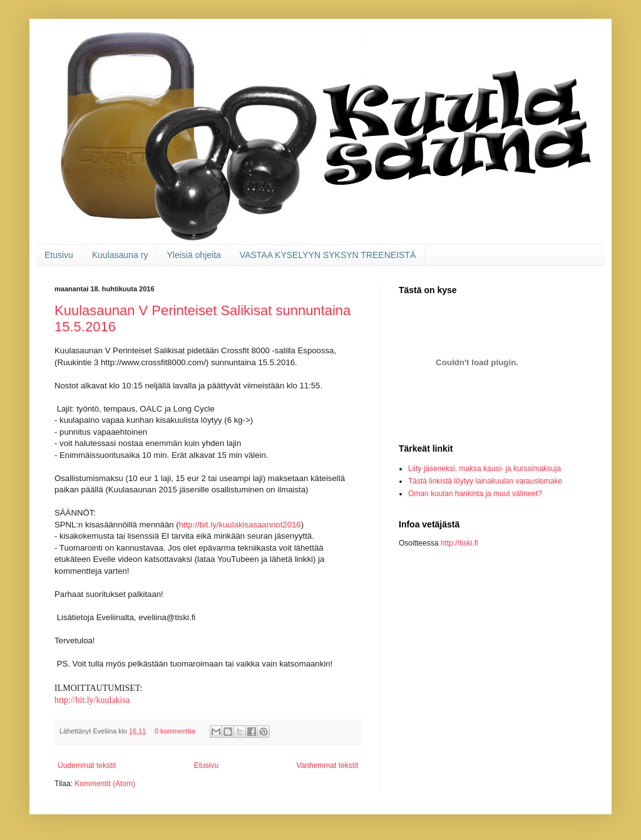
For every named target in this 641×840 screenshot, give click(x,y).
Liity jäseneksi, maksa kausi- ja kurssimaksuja (485, 469)
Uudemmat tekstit (87, 765)
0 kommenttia (175, 731)
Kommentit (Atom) (105, 784)
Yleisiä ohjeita (193, 255)
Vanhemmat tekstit (327, 765)
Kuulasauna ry (120, 255)
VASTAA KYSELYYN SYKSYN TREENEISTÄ (328, 255)
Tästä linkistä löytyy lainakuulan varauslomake (485, 481)
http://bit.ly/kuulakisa (92, 700)
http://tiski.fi (459, 543)
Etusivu (59, 255)
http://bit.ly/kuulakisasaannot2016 (240, 525)
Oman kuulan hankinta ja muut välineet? (475, 494)
